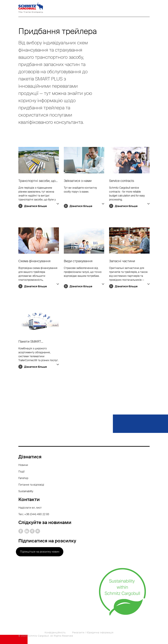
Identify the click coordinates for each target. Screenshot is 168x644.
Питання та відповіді (31, 485)
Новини (23, 465)
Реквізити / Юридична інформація (93, 633)
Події (21, 472)
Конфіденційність (55, 633)
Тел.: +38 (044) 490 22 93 (34, 514)
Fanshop (23, 478)
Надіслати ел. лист (30, 508)
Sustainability (26, 491)
